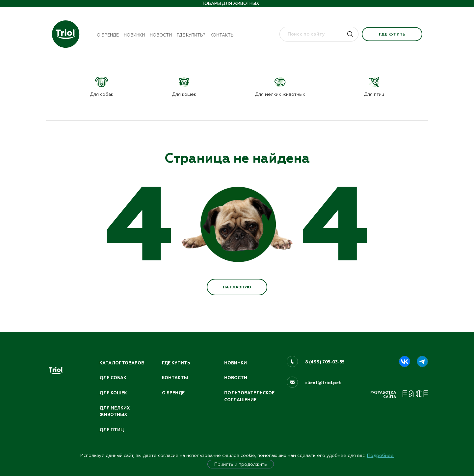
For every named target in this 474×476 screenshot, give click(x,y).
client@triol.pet (323, 383)
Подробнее (380, 455)
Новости (161, 35)
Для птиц (112, 430)
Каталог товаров (122, 363)
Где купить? (191, 35)
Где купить (392, 34)
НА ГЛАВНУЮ (237, 287)
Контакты (222, 35)
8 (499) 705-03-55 (325, 362)
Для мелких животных (115, 412)
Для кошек (113, 393)
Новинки (134, 35)
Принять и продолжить (241, 464)
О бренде (108, 35)
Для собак (113, 378)
